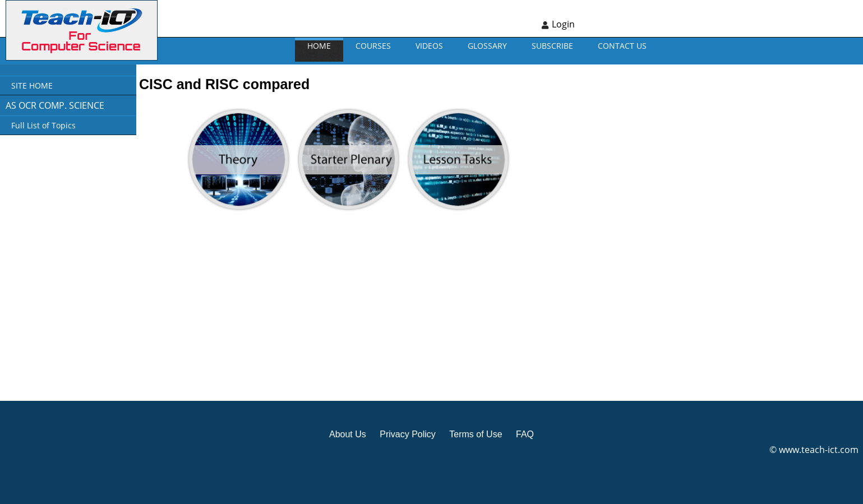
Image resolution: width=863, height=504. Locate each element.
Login (563, 24)
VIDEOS (429, 46)
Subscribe (552, 46)
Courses (373, 46)
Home (319, 46)
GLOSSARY (487, 46)
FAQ (525, 434)
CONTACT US (622, 46)
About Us (348, 434)
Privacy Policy (408, 434)
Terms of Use (476, 434)
